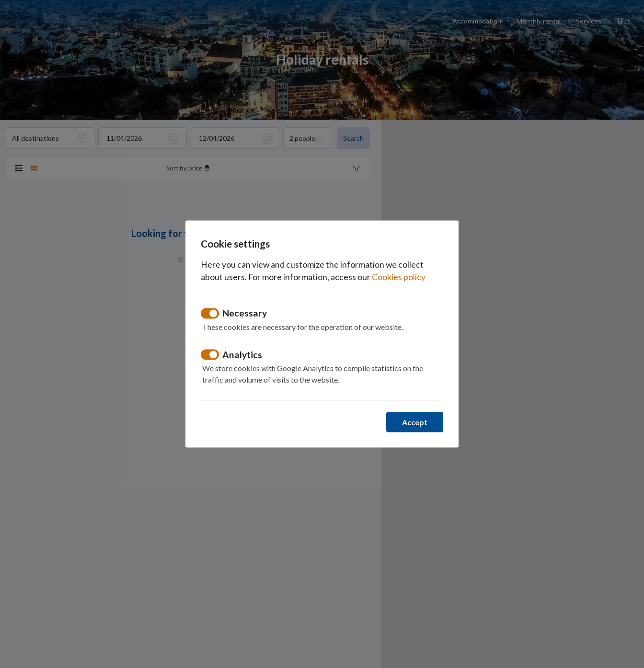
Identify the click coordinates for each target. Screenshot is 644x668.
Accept (415, 422)
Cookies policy (399, 277)
